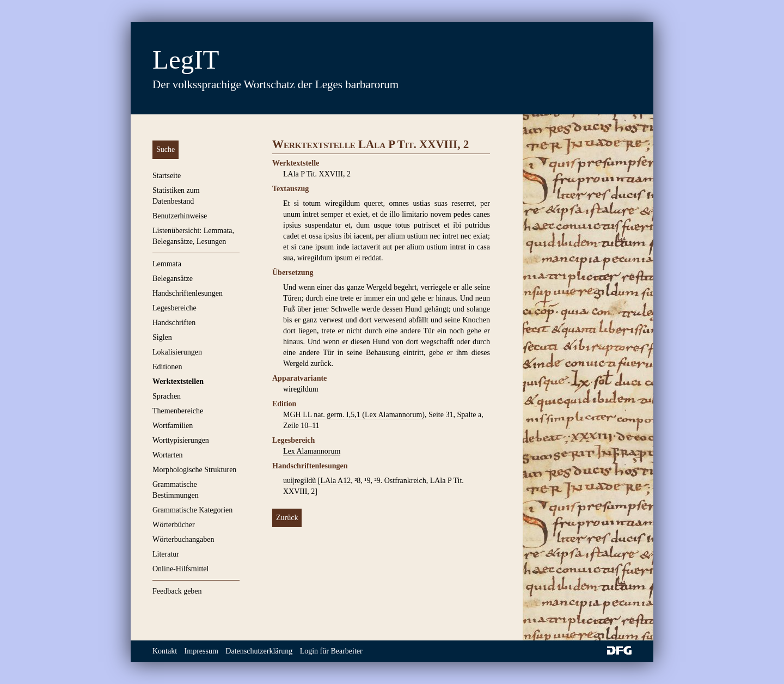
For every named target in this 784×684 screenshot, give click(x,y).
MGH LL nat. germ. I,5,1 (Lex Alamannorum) (354, 415)
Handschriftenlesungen (188, 293)
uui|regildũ (301, 481)
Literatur (166, 554)
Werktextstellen (178, 381)
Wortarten (168, 455)
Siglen (162, 337)
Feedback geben (177, 591)
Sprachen (167, 396)
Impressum (201, 651)
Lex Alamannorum (312, 451)
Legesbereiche (174, 308)
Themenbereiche (178, 411)
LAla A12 (336, 481)
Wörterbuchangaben (183, 539)
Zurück (287, 518)
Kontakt (165, 651)
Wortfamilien (173, 426)
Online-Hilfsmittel (180, 569)
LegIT (186, 60)
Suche (166, 149)
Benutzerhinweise (180, 216)
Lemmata (167, 264)
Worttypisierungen (181, 440)
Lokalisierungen (177, 352)
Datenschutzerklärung (259, 651)
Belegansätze (173, 279)
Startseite (167, 176)
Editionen (167, 367)
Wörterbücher (174, 525)
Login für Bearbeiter (331, 651)
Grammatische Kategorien (192, 510)
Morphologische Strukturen (194, 470)
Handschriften (174, 323)
